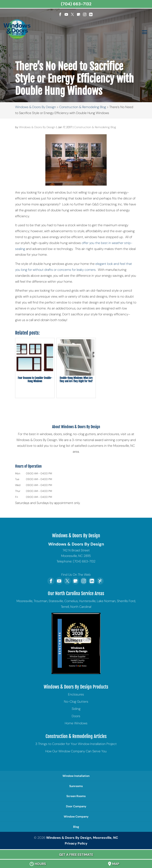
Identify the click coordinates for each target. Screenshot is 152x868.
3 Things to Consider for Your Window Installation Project (76, 744)
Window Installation (76, 776)
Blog (76, 827)
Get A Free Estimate (76, 855)
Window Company (76, 816)
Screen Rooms (76, 796)
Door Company (76, 806)
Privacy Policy (76, 843)
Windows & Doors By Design (37, 127)
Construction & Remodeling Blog (95, 127)
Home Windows (76, 723)
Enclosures (76, 694)
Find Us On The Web (76, 575)
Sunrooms (76, 786)
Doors (76, 716)
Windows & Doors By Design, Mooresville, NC (82, 838)
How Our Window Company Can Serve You (76, 751)
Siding (76, 709)
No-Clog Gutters (76, 702)
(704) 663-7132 (76, 4)
